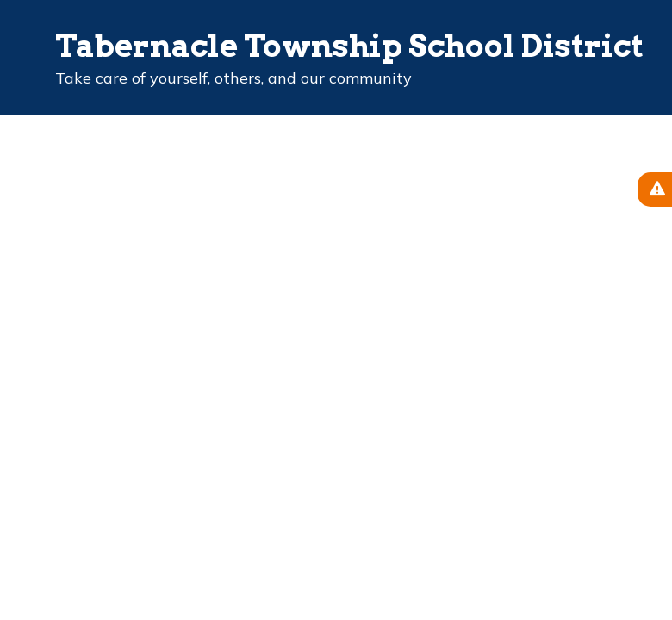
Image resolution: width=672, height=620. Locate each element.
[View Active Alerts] (655, 189)
